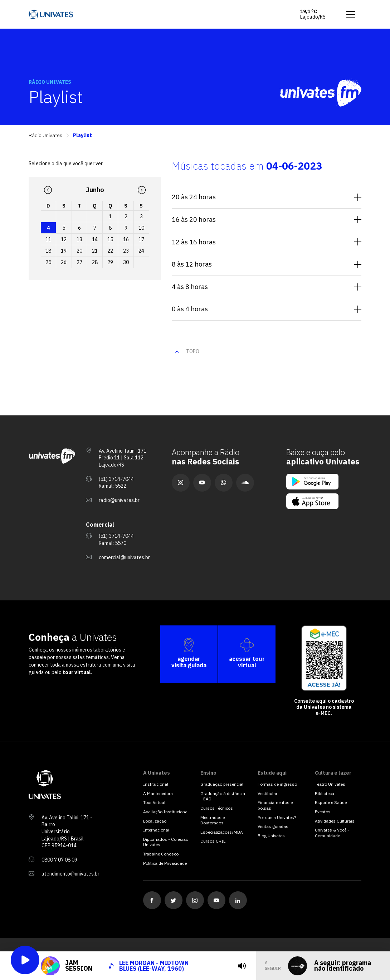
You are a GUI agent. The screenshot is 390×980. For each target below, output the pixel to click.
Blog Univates (271, 836)
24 (141, 251)
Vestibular (267, 793)
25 (48, 262)
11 (48, 239)
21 (95, 251)
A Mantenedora (158, 793)
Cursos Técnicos (217, 808)
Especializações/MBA (222, 832)
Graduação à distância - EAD (223, 796)
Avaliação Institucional (166, 812)
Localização (155, 821)
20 (79, 251)
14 (95, 239)
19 (64, 251)
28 (95, 262)
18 (48, 251)
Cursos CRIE (213, 841)
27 (79, 262)
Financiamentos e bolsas (275, 805)
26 (64, 262)
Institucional (156, 784)
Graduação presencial (222, 784)
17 (141, 239)
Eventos (323, 812)
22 (110, 251)
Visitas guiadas (273, 826)
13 (79, 239)
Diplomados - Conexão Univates (166, 842)
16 (126, 239)
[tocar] (230, 966)
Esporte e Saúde (331, 802)
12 (64, 239)
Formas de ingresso (277, 784)
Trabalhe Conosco (161, 854)
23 (126, 251)
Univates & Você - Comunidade (332, 833)
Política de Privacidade (165, 863)
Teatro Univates (330, 784)
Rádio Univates (45, 135)
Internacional (156, 830)
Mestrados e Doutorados (213, 820)
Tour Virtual (154, 802)
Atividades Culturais (335, 821)
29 (110, 262)
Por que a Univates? (277, 817)
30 (126, 262)
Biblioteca (325, 793)
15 (110, 239)
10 (141, 228)
